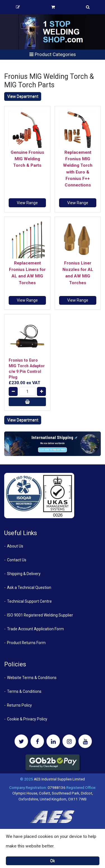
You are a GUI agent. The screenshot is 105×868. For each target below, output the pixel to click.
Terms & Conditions (24, 691)
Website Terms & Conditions (32, 678)
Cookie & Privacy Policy (27, 719)
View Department (23, 96)
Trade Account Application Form (35, 629)
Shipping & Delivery (24, 574)
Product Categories (53, 54)
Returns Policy (19, 705)
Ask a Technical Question (29, 587)
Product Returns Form (26, 643)
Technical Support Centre (29, 601)
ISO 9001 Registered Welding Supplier (40, 615)
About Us (15, 546)
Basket (53, 7)
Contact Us (17, 560)
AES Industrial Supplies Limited (59, 779)
